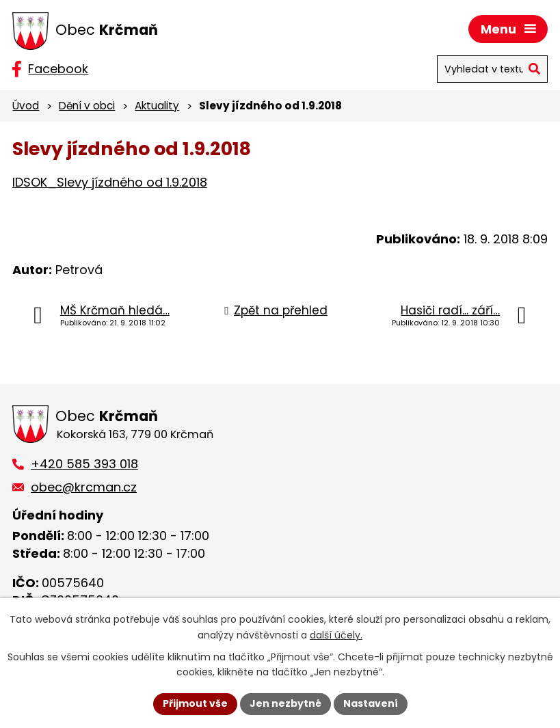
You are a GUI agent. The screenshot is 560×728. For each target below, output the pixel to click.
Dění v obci (87, 106)
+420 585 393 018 (84, 464)
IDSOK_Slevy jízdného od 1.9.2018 (110, 182)
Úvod (26, 106)
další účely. (336, 635)
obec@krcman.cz (84, 487)
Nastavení (371, 703)
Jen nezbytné (285, 703)
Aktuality (157, 106)
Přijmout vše (195, 703)
